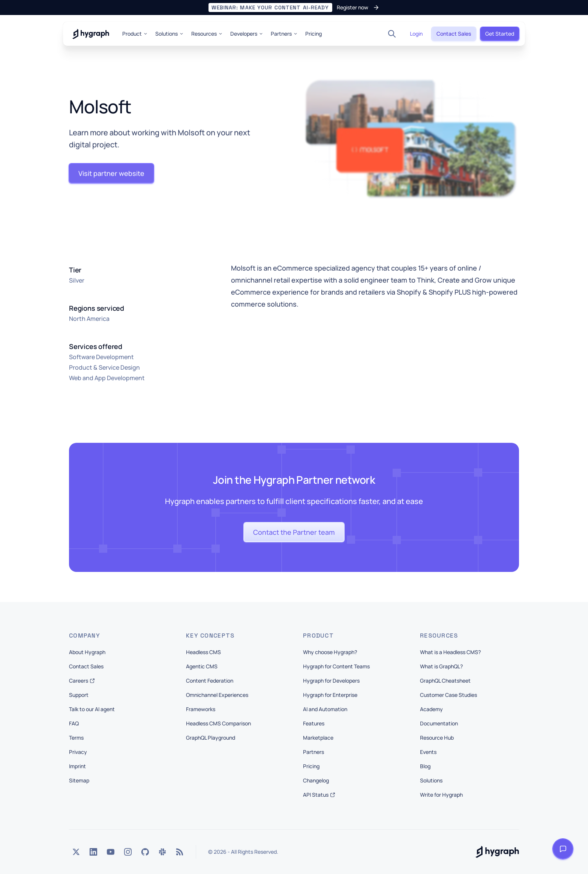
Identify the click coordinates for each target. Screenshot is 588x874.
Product (135, 34)
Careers (82, 681)
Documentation (439, 723)
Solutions (169, 34)
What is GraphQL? (441, 666)
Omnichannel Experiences (217, 695)
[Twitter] (76, 852)
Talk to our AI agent (92, 709)
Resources (207, 34)
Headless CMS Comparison (218, 723)
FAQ (74, 723)
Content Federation (210, 681)
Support (79, 695)
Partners (284, 34)
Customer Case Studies (448, 695)
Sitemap (79, 780)
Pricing (313, 34)
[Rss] (180, 852)
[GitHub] (145, 852)
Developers (247, 34)
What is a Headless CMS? (450, 652)
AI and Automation (325, 709)
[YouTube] (111, 852)
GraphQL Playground (211, 738)
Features (314, 723)
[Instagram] (128, 852)
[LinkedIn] (93, 852)
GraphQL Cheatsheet (445, 681)
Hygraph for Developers (331, 681)
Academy (431, 709)
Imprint (77, 766)
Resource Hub (437, 738)
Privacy (78, 752)
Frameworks (201, 709)
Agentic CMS (202, 666)
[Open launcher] (563, 849)
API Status (319, 795)
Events (428, 752)
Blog (425, 766)
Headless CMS (203, 652)
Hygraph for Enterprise (330, 695)
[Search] (392, 34)
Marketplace (318, 738)
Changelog (316, 780)
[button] (294, 8)
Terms (76, 738)
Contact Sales (86, 666)
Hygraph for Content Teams (336, 666)
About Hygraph (87, 652)
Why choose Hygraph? (330, 652)
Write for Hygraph (441, 795)
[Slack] (162, 852)
